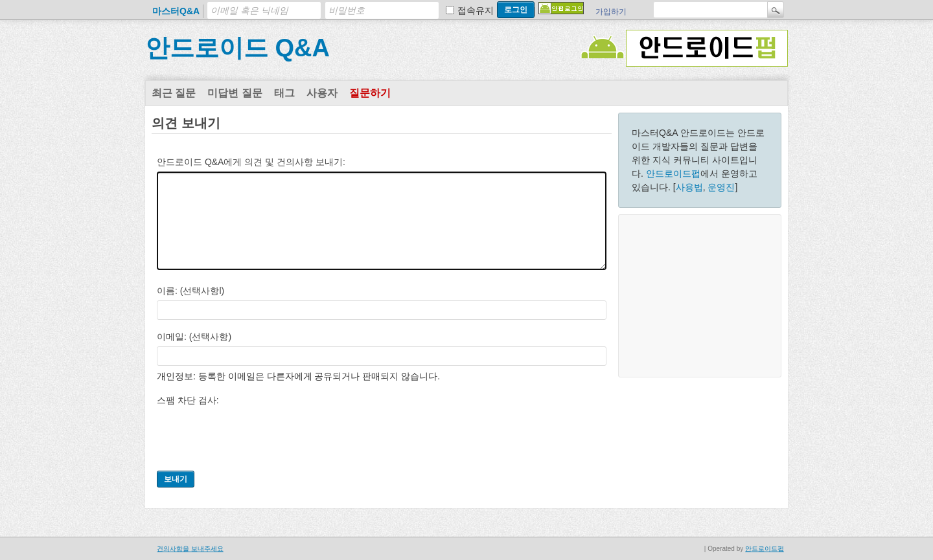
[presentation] (255, 435)
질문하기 (370, 93)
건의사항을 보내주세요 (190, 549)
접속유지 (476, 10)
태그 (284, 93)
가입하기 (611, 12)
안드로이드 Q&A (237, 48)
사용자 (322, 93)
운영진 (721, 187)
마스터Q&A (176, 11)
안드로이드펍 (673, 174)
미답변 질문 (235, 93)
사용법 (689, 187)
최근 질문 (174, 93)
